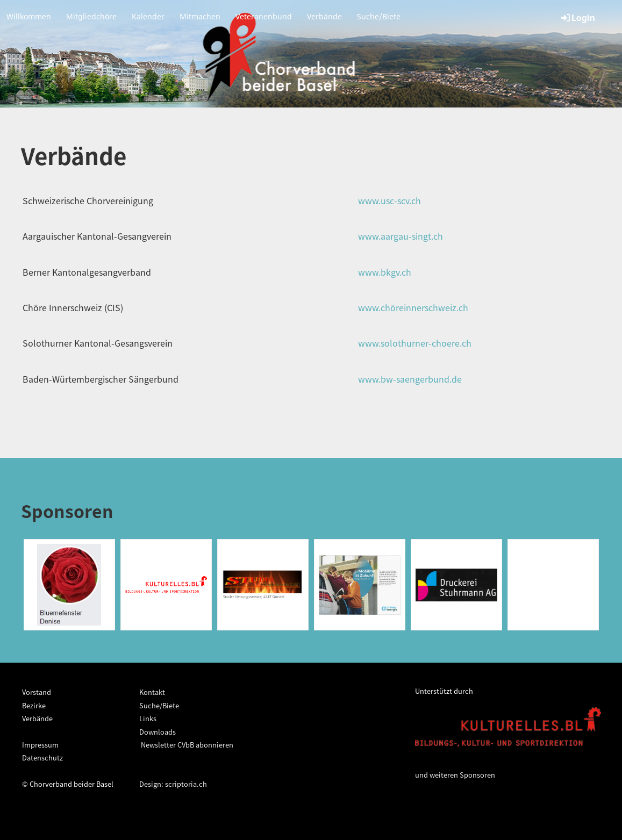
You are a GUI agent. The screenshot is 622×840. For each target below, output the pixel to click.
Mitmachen (200, 16)
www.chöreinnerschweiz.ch (413, 307)
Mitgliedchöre (91, 16)
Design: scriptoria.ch (173, 784)
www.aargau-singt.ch (401, 236)
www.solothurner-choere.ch (415, 343)
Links (148, 718)
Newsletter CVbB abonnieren (186, 745)
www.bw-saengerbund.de (410, 379)
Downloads (158, 732)
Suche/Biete (379, 16)
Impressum (40, 745)
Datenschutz (42, 758)
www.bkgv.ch (385, 272)
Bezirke (34, 705)
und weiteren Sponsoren (455, 775)
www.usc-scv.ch (389, 200)
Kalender (148, 16)
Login (577, 18)
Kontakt (152, 692)
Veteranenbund (264, 16)
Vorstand (37, 692)
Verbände (324, 16)
